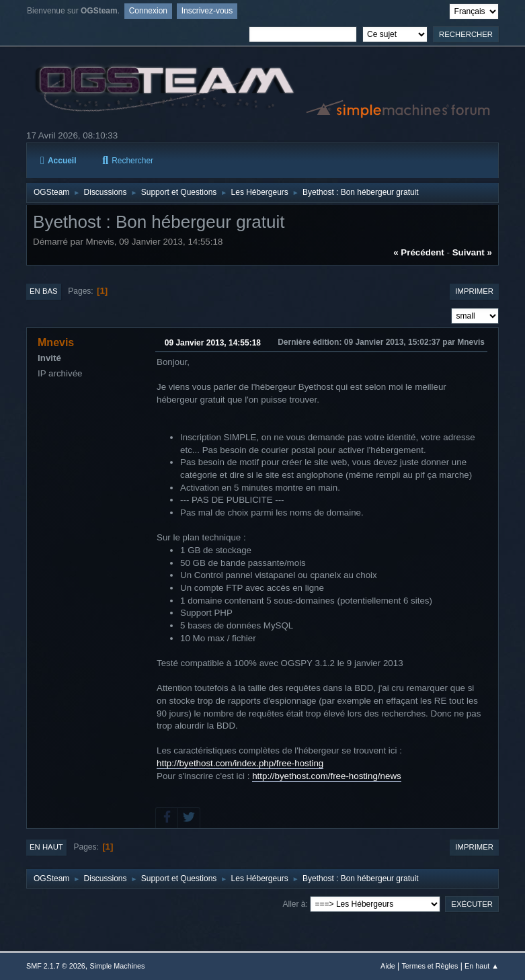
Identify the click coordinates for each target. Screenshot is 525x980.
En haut (46, 847)
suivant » (472, 252)
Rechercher (128, 161)
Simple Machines (117, 966)
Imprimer (474, 291)
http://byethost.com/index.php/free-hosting (240, 763)
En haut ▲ (482, 966)
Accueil (58, 161)
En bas (44, 291)
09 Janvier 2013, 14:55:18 (213, 343)
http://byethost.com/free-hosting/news (327, 776)
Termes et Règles (430, 966)
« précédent (419, 252)
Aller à (294, 904)
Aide (388, 966)
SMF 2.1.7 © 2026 (56, 966)
